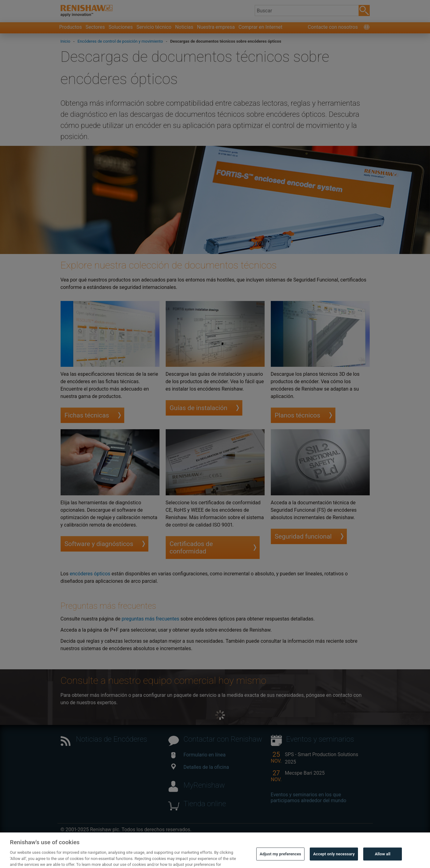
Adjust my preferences (280, 859)
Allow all (383, 859)
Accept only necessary (334, 859)
